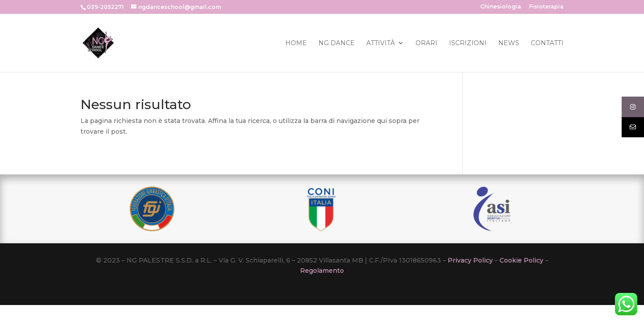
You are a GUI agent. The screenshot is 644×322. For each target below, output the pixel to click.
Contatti (547, 43)
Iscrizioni (468, 43)
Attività (381, 43)
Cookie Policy (521, 260)
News (509, 43)
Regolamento (322, 271)
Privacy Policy (470, 260)
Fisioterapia (546, 7)
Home (296, 43)
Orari (426, 43)
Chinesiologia (501, 7)
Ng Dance (337, 43)
